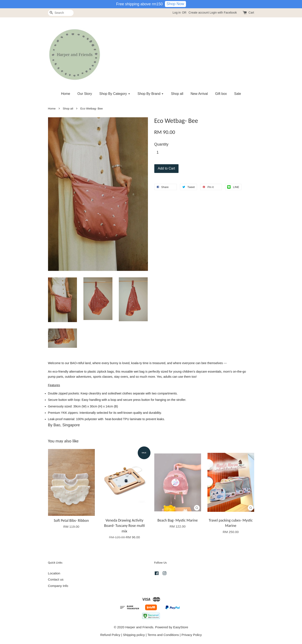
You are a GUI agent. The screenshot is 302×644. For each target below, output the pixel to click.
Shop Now (175, 4)
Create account (199, 13)
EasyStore (181, 627)
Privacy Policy (192, 635)
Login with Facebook (223, 13)
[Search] (61, 13)
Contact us (56, 579)
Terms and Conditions (163, 635)
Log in (177, 13)
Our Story (85, 94)
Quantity (161, 144)
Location (54, 573)
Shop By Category (115, 94)
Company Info (58, 586)
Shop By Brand (151, 94)
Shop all (177, 94)
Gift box (221, 94)
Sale (238, 94)
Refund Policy (110, 635)
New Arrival (199, 94)
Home (66, 94)
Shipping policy (134, 635)
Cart (251, 13)
